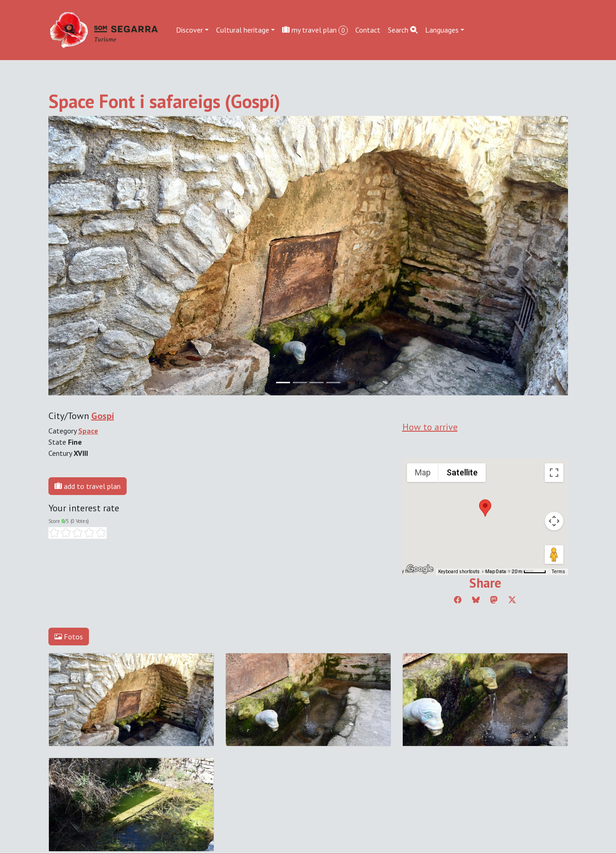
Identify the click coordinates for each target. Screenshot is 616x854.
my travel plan (315, 30)
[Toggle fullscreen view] (554, 473)
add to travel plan (88, 486)
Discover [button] (190, 30)
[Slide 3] (333, 383)
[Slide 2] (317, 383)
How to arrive (430, 427)
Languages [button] (442, 30)
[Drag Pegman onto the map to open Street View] (554, 555)
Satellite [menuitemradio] (462, 472)
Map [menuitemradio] (423, 472)
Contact (368, 30)
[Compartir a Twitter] (512, 600)
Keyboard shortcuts (459, 572)
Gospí (103, 416)
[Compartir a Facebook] (458, 600)
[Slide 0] (283, 383)
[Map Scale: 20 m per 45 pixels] (529, 572)
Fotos (69, 637)
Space (88, 431)
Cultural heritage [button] (243, 30)
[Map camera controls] (554, 521)
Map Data (496, 572)
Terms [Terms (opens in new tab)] (558, 572)
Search (403, 30)
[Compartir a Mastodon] (494, 600)
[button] (485, 508)
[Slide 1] (300, 383)
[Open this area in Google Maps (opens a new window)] (420, 569)
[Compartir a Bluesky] (476, 600)
